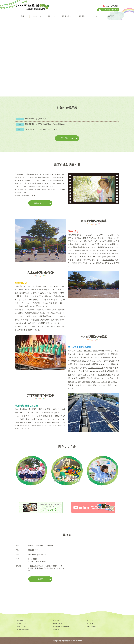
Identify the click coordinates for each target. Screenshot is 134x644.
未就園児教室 (58, 623)
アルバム (90, 620)
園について (23, 626)
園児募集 (56, 629)
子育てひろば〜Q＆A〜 (61, 626)
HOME (21, 620)
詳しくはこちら (67, 138)
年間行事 (56, 620)
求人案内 (90, 623)
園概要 (40, 579)
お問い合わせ (92, 626)
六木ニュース (23, 623)
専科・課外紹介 (24, 629)
